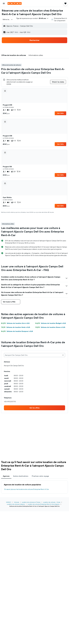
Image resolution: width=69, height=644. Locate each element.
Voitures (17, 502)
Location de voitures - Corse (52, 502)
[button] (4, 3)
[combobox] (8, 19)
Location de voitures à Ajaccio (16, 504)
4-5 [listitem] (13, 110)
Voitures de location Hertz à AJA (16, 327)
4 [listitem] (4, 141)
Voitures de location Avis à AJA (15, 323)
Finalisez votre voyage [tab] (40, 476)
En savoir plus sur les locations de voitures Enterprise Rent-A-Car (27, 489)
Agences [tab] (6, 476)
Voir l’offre (60, 113)
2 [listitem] (4, 110)
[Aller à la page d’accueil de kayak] (15, 3)
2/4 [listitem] (13, 172)
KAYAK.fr (9, 502)
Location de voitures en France (31, 502)
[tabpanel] (34, 487)
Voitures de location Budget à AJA (51, 323)
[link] (34, 408)
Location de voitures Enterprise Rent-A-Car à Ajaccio (44, 504)
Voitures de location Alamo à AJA (50, 327)
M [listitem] (19, 110)
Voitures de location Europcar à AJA (17, 331)
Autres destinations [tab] (21, 476)
